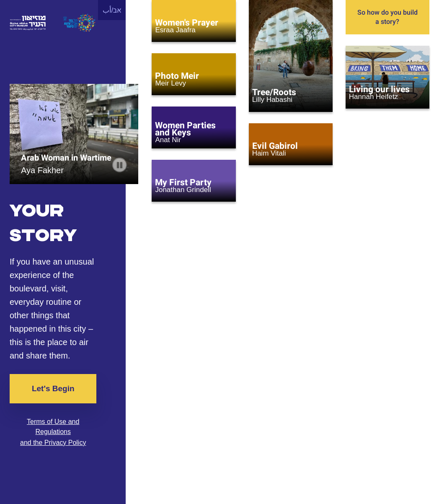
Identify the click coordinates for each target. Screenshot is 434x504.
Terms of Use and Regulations (53, 427)
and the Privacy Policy (53, 443)
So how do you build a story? (387, 17)
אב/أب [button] (112, 10)
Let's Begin (53, 388)
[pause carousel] (120, 165)
